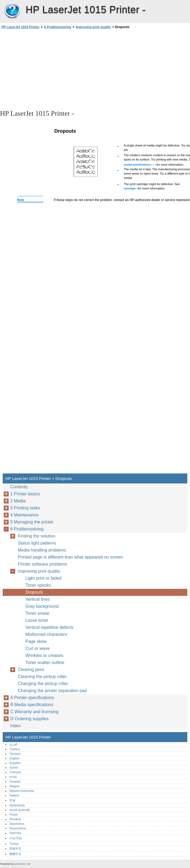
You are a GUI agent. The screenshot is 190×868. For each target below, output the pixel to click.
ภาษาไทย (16, 838)
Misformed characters (46, 634)
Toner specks (38, 585)
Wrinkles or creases (44, 655)
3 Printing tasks (25, 508)
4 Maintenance (24, 515)
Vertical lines (38, 599)
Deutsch (15, 754)
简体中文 (15, 849)
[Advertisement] (48, 69)
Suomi (14, 767)
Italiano (14, 795)
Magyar (14, 786)
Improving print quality (93, 27)
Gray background (42, 606)
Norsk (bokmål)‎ (20, 810)
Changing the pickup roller (43, 684)
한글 (12, 800)
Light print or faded (43, 578)
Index (16, 726)
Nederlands (17, 805)
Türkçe (14, 844)
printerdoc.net (22, 864)
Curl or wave (38, 648)
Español (15, 763)
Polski (14, 814)
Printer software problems (42, 564)
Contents (19, 487)
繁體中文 (15, 854)
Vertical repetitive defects (49, 627)
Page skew (36, 641)
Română (15, 819)
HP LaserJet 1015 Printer (12, 11)
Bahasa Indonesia (22, 791)
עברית (13, 777)
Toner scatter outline (45, 662)
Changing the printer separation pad (52, 691)
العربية (13, 744)
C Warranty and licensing (34, 712)
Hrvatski (15, 782)
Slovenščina (18, 828)
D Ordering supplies (30, 719)
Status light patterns (37, 543)
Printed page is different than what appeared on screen (70, 557)
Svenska (15, 833)
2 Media (18, 501)
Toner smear (37, 613)
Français (15, 772)
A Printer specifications (32, 698)
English (14, 758)
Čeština (15, 749)
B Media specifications (32, 705)
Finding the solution (37, 536)
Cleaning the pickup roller (42, 677)
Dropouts (34, 592)
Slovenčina (17, 824)
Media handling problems (42, 550)
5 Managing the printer (32, 522)
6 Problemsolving (58, 27)
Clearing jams (31, 670)
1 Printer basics (25, 494)
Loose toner (37, 620)
